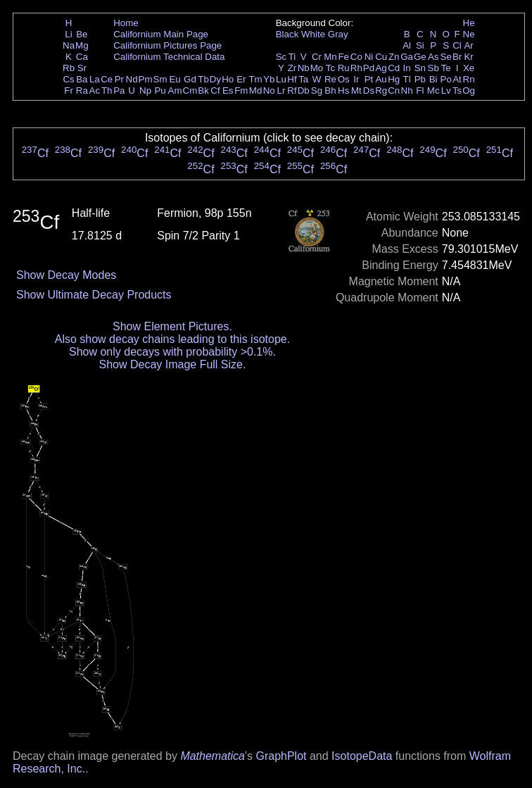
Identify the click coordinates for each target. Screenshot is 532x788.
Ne (469, 34)
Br (457, 57)
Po (446, 79)
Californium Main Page (161, 34)
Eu (175, 79)
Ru (344, 68)
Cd (394, 68)
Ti (292, 57)
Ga (407, 57)
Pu (160, 90)
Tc (330, 68)
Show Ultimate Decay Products (94, 295)
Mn (330, 57)
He (469, 23)
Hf (292, 79)
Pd (369, 68)
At (457, 79)
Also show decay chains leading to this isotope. (172, 339)
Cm (190, 90)
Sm (160, 79)
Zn (394, 57)
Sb (433, 68)
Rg (381, 90)
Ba (82, 79)
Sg (317, 90)
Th (107, 90)
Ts (457, 90)
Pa (119, 90)
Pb (420, 79)
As (433, 57)
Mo (317, 68)
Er (241, 79)
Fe (343, 57)
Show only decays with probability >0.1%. (172, 352)
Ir (356, 79)
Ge (420, 57)
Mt (356, 90)
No (269, 90)
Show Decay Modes (66, 275)
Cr (317, 57)
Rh (356, 68)
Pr (119, 79)
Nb (304, 68)
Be (82, 34)
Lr (281, 90)
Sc (281, 57)
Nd (132, 79)
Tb (203, 79)
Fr (69, 90)
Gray (338, 34)
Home (126, 23)
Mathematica (213, 756)
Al (407, 45)
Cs (68, 79)
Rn (469, 79)
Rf (292, 90)
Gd (190, 79)
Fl (420, 90)
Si (420, 45)
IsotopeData (362, 756)
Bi (433, 79)
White (313, 34)
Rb (69, 68)
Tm (255, 79)
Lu (281, 79)
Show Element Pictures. (172, 326)
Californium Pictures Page (167, 45)
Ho (228, 79)
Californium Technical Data (169, 57)
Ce (107, 79)
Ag (381, 68)
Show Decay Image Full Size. (172, 364)
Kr (468, 57)
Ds (369, 90)
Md (256, 90)
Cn (394, 90)
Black (287, 34)
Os (344, 79)
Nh (407, 90)
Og (469, 90)
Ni (369, 57)
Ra (82, 90)
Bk (203, 90)
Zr (292, 68)
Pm (146, 79)
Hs (343, 90)
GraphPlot (281, 756)
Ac (95, 90)
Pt (369, 79)
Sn (420, 68)
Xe (469, 68)
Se (446, 57)
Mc (433, 90)
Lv (446, 90)
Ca (82, 57)
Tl (407, 79)
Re (330, 79)
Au (381, 79)
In (407, 68)
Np (145, 90)
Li (68, 34)
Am (175, 90)
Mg (82, 45)
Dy (215, 79)
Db (304, 90)
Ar (468, 45)
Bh (330, 90)
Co (356, 57)
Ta (303, 79)
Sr (82, 68)
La (95, 79)
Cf (215, 90)
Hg (394, 79)
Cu (381, 57)
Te (446, 68)
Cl (457, 45)
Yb (269, 79)
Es (228, 90)
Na (69, 45)
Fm (241, 90)
